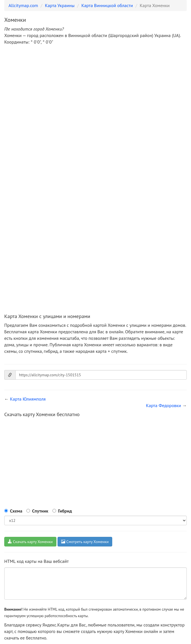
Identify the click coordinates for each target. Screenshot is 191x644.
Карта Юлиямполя (28, 399)
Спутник (40, 511)
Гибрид (65, 511)
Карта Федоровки (164, 405)
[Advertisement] (95, 92)
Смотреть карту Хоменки (85, 542)
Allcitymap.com (23, 5)
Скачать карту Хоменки (30, 542)
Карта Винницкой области (107, 5)
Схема (16, 511)
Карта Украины (60, 5)
